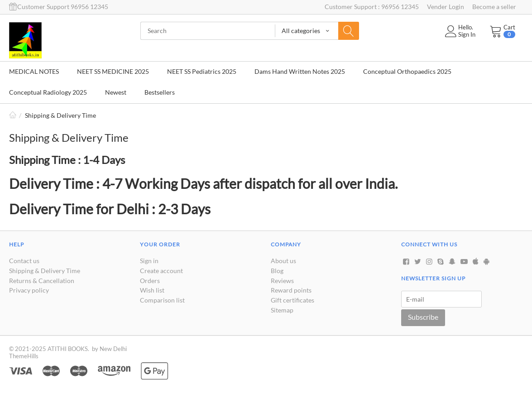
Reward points (291, 290)
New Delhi (113, 349)
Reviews (282, 281)
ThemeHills (24, 356)
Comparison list (162, 300)
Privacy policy (29, 290)
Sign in (149, 261)
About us (283, 261)
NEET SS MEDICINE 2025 (113, 71)
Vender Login (446, 7)
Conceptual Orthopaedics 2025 (407, 71)
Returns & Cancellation (42, 281)
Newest (116, 92)
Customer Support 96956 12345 (59, 7)
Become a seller (494, 7)
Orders (150, 281)
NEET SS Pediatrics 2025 (202, 71)
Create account (161, 271)
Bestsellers (160, 92)
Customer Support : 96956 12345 (372, 7)
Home (13, 115)
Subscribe (423, 317)
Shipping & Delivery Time (45, 271)
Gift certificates (292, 300)
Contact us (24, 261)
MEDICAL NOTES (34, 71)
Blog (277, 271)
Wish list (152, 290)
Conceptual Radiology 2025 (48, 92)
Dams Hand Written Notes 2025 (300, 71)
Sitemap (282, 310)
